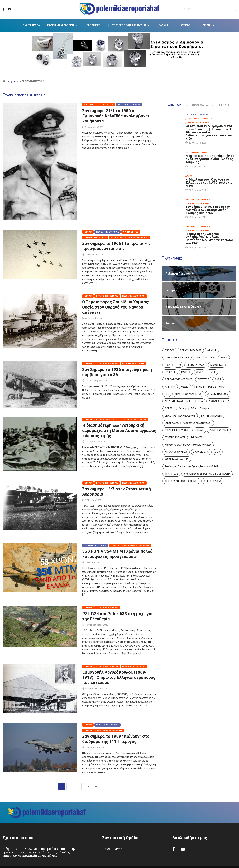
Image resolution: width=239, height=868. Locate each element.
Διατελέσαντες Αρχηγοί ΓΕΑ (99, 105)
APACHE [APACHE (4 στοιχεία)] (212, 350)
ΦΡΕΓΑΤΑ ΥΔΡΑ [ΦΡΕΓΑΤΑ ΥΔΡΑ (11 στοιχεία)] (212, 481)
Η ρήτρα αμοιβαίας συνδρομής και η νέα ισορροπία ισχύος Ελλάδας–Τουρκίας (210, 159)
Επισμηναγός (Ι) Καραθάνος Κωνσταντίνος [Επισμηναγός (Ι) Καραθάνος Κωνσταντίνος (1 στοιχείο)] (188, 423)
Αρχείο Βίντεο (131, 232)
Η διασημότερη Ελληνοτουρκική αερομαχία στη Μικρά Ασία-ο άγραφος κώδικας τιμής (119, 431)
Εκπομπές (95, 25)
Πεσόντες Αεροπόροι (134, 296)
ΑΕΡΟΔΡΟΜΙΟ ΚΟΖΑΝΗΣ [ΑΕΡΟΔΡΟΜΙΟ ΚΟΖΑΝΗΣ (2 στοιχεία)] (178, 379)
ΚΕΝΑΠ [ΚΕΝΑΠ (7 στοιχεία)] (200, 430)
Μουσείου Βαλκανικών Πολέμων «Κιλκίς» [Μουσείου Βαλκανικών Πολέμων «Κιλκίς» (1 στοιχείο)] (188, 445)
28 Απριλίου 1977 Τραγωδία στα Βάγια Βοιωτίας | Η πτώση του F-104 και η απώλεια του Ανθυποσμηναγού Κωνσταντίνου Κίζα (209, 132)
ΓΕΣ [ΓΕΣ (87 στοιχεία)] (167, 394)
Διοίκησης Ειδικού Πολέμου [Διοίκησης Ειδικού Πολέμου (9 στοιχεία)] (194, 408)
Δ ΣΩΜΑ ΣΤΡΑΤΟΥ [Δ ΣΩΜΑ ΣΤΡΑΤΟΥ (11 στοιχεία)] (219, 401)
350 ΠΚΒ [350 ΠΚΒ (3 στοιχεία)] (169, 350)
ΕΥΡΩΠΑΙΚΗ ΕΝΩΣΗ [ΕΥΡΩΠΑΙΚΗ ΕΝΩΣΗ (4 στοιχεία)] (212, 416)
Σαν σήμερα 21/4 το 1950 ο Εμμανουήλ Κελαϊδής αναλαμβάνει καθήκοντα (116, 116)
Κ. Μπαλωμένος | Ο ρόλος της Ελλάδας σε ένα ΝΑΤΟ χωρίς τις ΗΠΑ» (209, 183)
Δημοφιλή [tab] (174, 105)
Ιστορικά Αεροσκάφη (95, 237)
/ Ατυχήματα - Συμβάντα (199, 119)
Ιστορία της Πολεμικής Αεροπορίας (130, 237)
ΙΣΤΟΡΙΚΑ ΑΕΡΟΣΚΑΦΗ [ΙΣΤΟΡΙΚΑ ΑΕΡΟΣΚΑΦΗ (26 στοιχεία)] (178, 430)
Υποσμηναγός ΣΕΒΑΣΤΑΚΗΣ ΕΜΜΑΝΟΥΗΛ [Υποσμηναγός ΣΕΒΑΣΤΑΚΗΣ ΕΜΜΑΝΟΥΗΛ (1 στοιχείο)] (207, 474)
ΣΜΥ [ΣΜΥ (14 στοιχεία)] (218, 452)
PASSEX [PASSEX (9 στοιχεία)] (186, 372)
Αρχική (11, 81)
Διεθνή (209, 25)
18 (88, 787)
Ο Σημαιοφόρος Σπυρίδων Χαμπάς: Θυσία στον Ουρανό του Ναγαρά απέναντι (116, 307)
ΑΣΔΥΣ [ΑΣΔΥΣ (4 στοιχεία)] (185, 387)
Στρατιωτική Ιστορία (107, 296)
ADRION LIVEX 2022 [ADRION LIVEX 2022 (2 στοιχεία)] (191, 350)
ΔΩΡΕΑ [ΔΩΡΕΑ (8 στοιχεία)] (169, 408)
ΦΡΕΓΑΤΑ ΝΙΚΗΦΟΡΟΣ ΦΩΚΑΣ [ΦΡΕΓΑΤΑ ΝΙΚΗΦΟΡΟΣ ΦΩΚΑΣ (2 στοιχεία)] (181, 481)
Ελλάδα (165, 25)
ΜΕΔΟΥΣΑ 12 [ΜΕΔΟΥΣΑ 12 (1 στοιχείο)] (199, 437)
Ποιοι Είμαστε (112, 849)
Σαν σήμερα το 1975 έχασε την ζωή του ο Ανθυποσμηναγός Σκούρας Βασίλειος (208, 210)
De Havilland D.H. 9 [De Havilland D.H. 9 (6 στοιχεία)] (205, 358)
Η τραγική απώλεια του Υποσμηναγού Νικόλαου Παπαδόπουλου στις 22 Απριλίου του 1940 (210, 239)
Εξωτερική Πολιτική (196, 152)
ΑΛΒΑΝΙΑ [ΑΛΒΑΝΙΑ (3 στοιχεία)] (170, 387)
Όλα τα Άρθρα (31, 25)
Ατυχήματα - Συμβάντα (198, 199)
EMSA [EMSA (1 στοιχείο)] (224, 358)
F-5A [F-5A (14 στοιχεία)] (168, 365)
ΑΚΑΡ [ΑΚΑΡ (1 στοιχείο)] (218, 379)
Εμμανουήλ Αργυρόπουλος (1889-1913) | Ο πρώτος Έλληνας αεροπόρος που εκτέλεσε (119, 677)
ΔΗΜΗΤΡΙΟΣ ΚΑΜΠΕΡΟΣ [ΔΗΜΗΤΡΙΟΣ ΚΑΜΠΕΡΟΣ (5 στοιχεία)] (188, 394)
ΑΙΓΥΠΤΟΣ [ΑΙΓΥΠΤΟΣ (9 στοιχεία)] (203, 379)
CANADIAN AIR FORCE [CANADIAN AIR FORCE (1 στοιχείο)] (177, 358)
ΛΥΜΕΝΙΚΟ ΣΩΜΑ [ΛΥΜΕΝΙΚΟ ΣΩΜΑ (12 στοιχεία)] (219, 430)
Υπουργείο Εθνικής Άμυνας (131, 25)
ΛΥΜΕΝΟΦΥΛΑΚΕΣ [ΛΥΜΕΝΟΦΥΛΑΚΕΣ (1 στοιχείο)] (175, 437)
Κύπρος (187, 25)
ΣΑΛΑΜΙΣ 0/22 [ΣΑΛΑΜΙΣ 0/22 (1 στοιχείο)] (201, 452)
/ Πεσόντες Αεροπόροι (198, 123)
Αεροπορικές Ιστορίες (108, 419)
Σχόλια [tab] (221, 105)
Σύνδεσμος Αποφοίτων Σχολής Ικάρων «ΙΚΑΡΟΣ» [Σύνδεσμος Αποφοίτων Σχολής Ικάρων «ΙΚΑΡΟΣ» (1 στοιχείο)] (192, 466)
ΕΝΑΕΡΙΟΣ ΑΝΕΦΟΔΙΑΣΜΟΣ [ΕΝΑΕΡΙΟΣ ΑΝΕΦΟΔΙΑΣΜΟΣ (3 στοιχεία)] (180, 416)
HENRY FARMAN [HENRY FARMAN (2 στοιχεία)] (196, 365)
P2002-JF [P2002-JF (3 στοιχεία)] (170, 372)
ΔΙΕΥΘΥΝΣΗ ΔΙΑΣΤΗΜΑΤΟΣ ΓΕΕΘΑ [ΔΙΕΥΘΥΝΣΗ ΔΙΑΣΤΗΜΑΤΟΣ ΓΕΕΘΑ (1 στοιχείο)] (184, 401)
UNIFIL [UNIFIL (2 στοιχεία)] (212, 372)
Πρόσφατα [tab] (198, 105)
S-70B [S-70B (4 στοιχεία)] (200, 372)
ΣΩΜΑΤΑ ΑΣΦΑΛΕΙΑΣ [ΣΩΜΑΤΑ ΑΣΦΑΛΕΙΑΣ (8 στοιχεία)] (177, 459)
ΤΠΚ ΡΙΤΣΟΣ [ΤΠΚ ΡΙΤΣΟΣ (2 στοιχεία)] (171, 474)
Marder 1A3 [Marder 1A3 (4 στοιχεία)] (217, 365)
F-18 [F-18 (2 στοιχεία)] (178, 365)
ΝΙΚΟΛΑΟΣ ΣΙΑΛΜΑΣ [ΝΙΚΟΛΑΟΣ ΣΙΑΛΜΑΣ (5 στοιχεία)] (176, 452)
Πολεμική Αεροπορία (63, 25)
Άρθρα (189, 176)
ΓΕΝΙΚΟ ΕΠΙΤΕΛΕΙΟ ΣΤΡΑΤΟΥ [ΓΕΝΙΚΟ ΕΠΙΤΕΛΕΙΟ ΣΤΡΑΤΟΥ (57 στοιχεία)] (210, 387)
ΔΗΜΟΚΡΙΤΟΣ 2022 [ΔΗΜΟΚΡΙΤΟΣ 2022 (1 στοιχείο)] (218, 394)
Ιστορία (88, 232)
